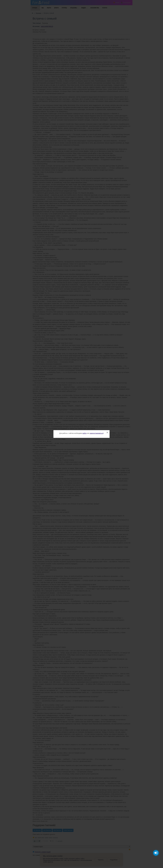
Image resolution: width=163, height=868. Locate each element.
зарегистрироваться (96, 433)
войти (85, 433)
